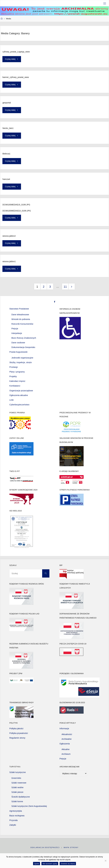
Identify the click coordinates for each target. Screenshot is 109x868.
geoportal (7, 103)
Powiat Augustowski (18, 352)
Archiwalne (67, 739)
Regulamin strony (17, 738)
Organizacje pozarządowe (21, 391)
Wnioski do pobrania (21, 319)
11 (65, 287)
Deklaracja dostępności (45, 847)
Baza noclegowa (17, 816)
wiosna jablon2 (9, 236)
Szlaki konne (17, 801)
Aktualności (67, 734)
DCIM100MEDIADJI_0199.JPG (16, 205)
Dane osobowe (18, 343)
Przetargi (13, 367)
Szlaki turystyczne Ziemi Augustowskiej (29, 806)
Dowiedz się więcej (68, 864)
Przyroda (13, 820)
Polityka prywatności (19, 733)
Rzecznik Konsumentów (22, 324)
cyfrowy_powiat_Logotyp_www (16, 52)
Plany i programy (17, 372)
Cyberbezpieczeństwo (19, 405)
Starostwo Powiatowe (19, 309)
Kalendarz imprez (17, 381)
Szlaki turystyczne (18, 772)
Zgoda (37, 864)
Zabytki (13, 825)
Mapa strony (71, 847)
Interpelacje (17, 333)
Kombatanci (15, 386)
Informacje (64, 729)
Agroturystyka (16, 811)
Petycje (15, 329)
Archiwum (66, 754)
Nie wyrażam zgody (50, 864)
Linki (11, 400)
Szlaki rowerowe (19, 783)
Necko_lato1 (8, 128)
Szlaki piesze (17, 792)
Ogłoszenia (65, 744)
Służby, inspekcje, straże (21, 362)
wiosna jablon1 (9, 261)
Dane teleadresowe (20, 315)
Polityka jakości (16, 729)
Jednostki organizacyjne (22, 358)
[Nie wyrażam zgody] (105, 861)
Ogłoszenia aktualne (19, 395)
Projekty (13, 376)
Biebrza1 (6, 154)
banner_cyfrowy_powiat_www (16, 77)
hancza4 (6, 179)
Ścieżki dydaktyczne (21, 797)
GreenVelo (16, 778)
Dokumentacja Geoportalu (23, 347)
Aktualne (66, 749)
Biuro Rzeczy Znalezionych (24, 338)
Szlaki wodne (18, 787)
